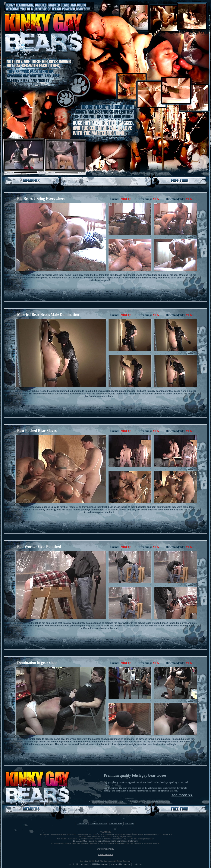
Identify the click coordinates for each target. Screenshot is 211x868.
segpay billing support (120, 864)
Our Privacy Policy (105, 849)
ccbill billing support (99, 864)
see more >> (182, 795)
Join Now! (129, 824)
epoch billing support (78, 864)
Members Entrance (98, 824)
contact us (138, 864)
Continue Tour (116, 824)
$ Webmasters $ (105, 854)
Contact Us (82, 824)
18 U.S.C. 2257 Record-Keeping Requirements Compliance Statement (105, 841)
